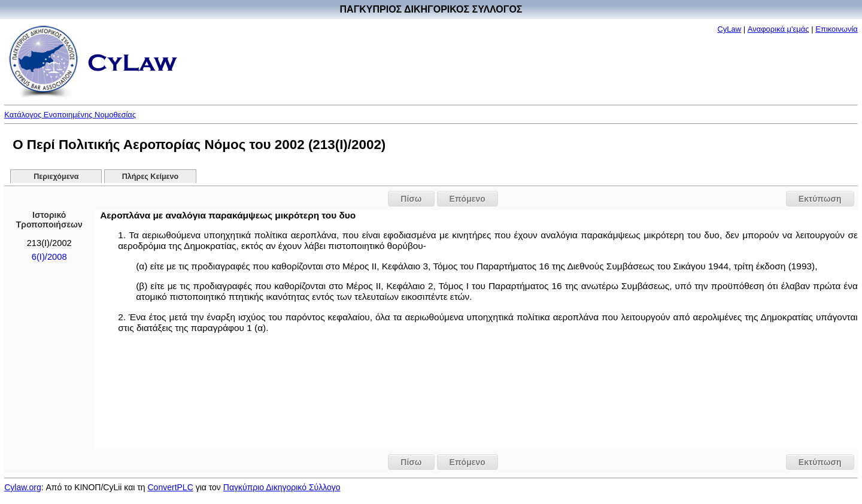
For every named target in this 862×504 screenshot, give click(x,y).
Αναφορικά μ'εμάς (778, 29)
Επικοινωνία (837, 29)
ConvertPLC (171, 487)
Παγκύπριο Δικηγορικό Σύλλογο (282, 487)
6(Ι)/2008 (49, 257)
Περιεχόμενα (56, 177)
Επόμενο (468, 199)
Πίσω (411, 199)
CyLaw (729, 29)
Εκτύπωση (820, 199)
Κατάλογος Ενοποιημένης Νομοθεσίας (70, 115)
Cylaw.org (22, 487)
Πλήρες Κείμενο (151, 177)
